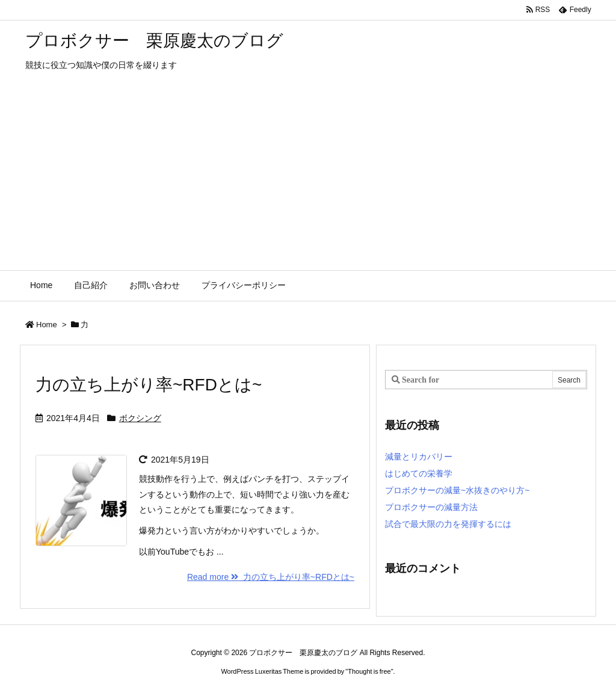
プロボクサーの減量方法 (431, 507)
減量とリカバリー (419, 457)
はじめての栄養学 (419, 473)
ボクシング (140, 418)
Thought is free (369, 671)
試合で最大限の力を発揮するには (448, 524)
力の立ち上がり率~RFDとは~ (149, 385)
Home (47, 325)
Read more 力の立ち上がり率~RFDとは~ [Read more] (271, 577)
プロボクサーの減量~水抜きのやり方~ (457, 490)
